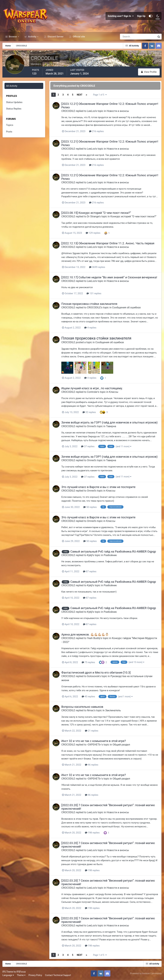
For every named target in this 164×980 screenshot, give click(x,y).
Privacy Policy (35, 975)
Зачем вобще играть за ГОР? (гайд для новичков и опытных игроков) (109, 422)
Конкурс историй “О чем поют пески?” (133, 216)
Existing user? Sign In (121, 16)
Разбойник (110, 555)
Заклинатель (113, 710)
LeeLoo (91, 111)
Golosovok (93, 676)
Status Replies (14, 109)
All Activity (12, 86)
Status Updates (14, 102)
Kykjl (90, 555)
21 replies (92, 731)
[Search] (127, 37)
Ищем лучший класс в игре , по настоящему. (92, 388)
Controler (92, 392)
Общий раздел (121, 745)
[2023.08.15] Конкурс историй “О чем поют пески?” (96, 213)
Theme (21, 975)
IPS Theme (8, 972)
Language (8, 975)
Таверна (111, 426)
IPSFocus (21, 972)
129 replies (93, 233)
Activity (32, 37)
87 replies (90, 571)
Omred (91, 426)
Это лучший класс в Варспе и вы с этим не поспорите (98, 487)
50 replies (90, 507)
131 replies (94, 293)
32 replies (89, 412)
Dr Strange (93, 216)
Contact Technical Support (58, 975)
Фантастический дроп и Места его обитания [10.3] (96, 673)
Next (80, 95)
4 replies (90, 328)
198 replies (92, 833)
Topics (10, 125)
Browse (13, 37)
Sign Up (141, 16)
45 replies (88, 697)
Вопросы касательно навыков (82, 707)
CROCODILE (68, 111)
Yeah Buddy (94, 638)
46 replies (92, 765)
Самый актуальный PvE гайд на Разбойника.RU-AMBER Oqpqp (113, 551)
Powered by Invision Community (146, 973)
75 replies (88, 662)
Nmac (90, 710)
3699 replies (97, 267)
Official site (78, 37)
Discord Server (55, 37)
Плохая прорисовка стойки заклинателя (89, 304)
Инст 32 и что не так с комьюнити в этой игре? (94, 741)
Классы (114, 392)
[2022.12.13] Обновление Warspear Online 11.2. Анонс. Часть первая (108, 243)
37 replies (88, 446)
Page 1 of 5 (100, 95)
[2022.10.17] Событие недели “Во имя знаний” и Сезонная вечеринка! (109, 277)
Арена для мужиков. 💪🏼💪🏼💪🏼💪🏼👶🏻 (85, 634)
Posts (9, 132)
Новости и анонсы (118, 111)
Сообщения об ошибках (126, 307)
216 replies (96, 131)
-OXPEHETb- (94, 745)
